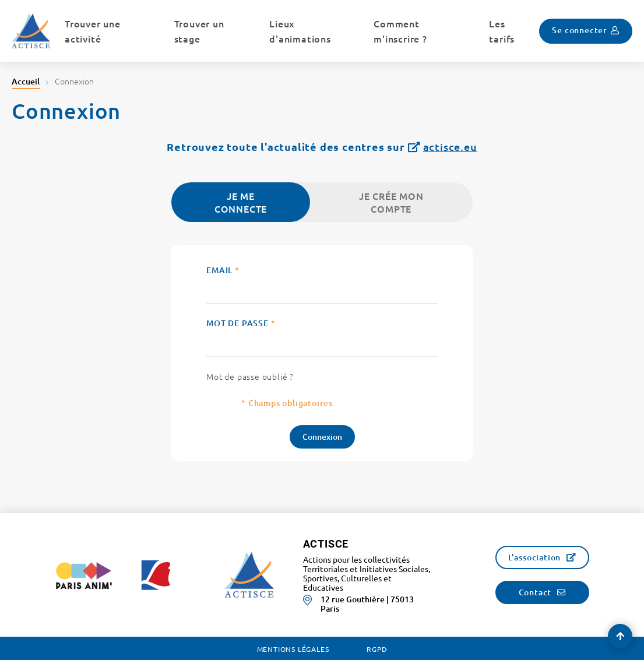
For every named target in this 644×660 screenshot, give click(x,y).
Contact (535, 592)
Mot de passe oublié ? (250, 376)
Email (223, 270)
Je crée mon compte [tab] (391, 202)
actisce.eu (450, 147)
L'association (534, 557)
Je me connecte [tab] (241, 202)
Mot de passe (241, 323)
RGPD (377, 649)
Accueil (26, 81)
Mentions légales (293, 649)
